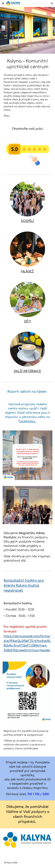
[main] (27, 64)
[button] (3, 3)
